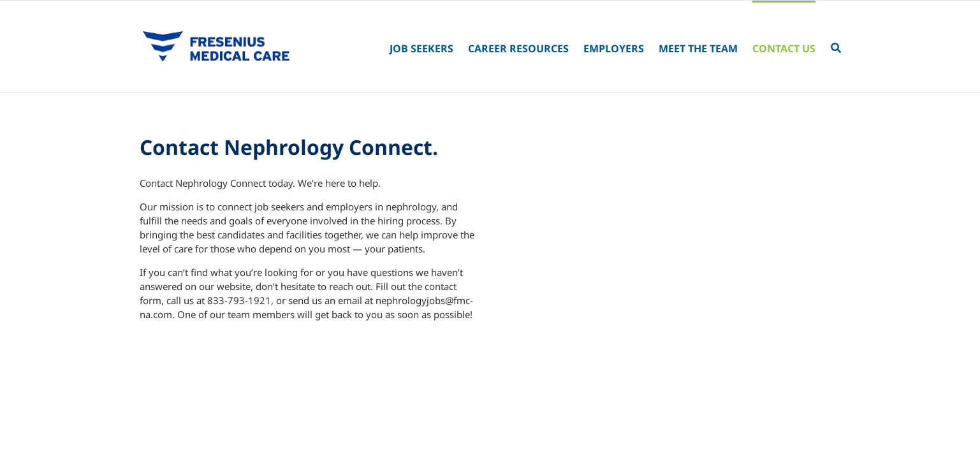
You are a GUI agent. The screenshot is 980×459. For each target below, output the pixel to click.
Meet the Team (698, 48)
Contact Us (784, 48)
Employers (614, 48)
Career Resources (518, 48)
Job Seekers (421, 48)
